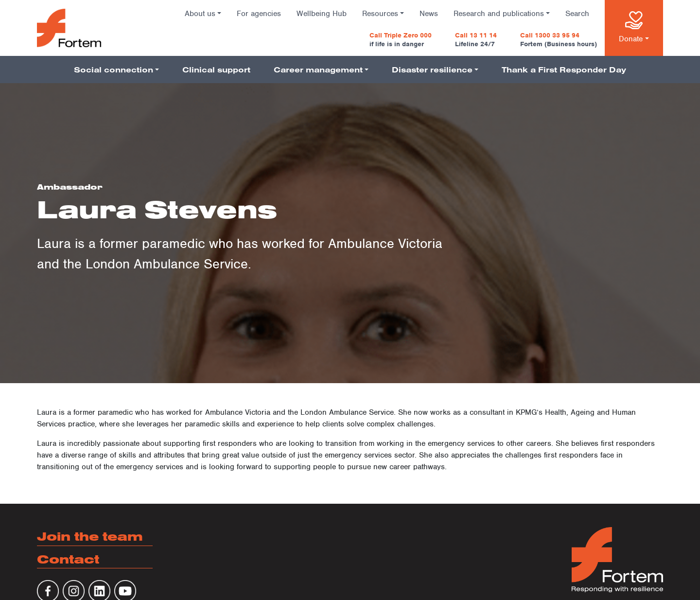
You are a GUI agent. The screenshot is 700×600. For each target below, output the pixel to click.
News (429, 14)
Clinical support (216, 70)
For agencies (259, 14)
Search (577, 14)
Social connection (114, 70)
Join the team (90, 536)
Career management (318, 70)
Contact (68, 559)
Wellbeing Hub (322, 14)
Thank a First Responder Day (564, 70)
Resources (380, 14)
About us (200, 14)
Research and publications (499, 14)
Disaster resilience (432, 70)
